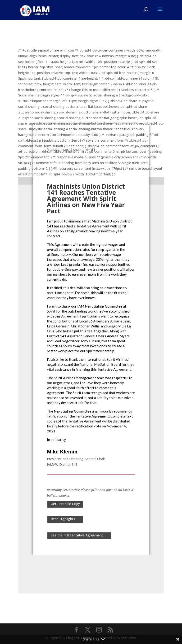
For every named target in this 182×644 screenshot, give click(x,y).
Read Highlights (63, 519)
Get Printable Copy (65, 504)
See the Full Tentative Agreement (77, 535)
